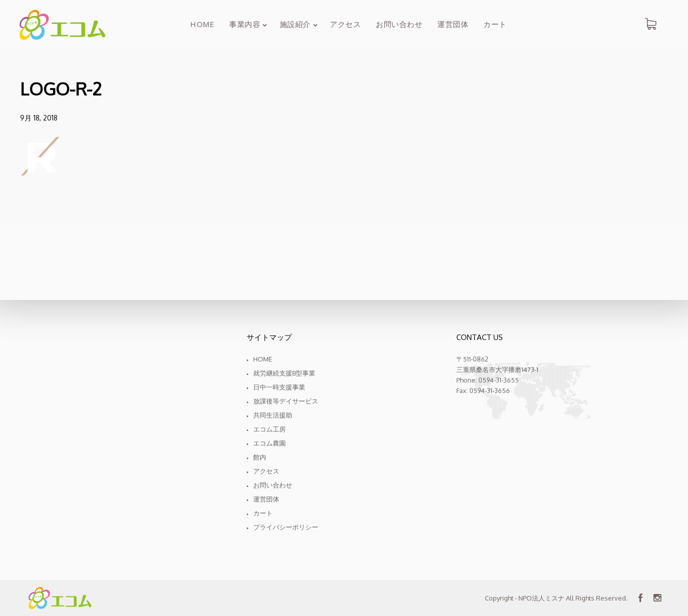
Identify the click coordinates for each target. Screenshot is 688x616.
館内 (260, 457)
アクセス (266, 471)
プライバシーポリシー (286, 527)
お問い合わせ (273, 485)
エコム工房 (269, 429)
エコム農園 (269, 443)
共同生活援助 (273, 415)
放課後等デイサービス (286, 401)
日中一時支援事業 (279, 387)
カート (263, 513)
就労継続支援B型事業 (284, 373)
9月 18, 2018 (39, 118)
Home (263, 359)
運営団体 (266, 499)
